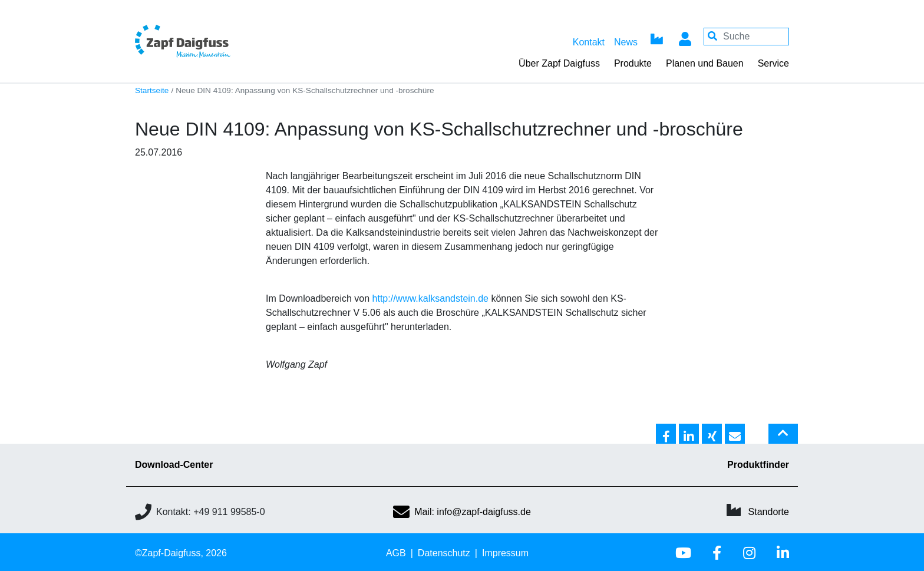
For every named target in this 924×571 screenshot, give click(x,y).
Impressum (505, 553)
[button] (666, 434)
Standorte (769, 512)
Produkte (633, 63)
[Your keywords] (746, 37)
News (626, 42)
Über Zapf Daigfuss (559, 63)
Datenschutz (444, 553)
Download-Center (174, 465)
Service (773, 63)
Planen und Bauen (705, 63)
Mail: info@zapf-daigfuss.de (462, 512)
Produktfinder (758, 465)
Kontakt (589, 42)
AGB (396, 553)
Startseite (152, 90)
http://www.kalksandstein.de (430, 298)
